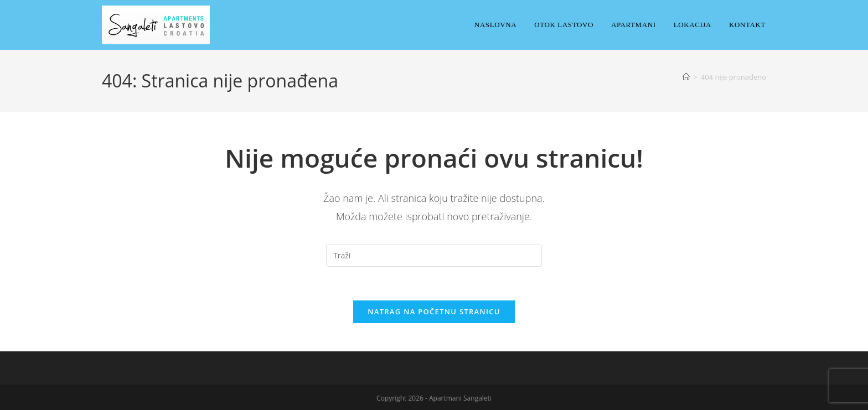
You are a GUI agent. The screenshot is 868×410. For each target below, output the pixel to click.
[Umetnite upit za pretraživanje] (434, 256)
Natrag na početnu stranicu (434, 312)
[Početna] (686, 77)
